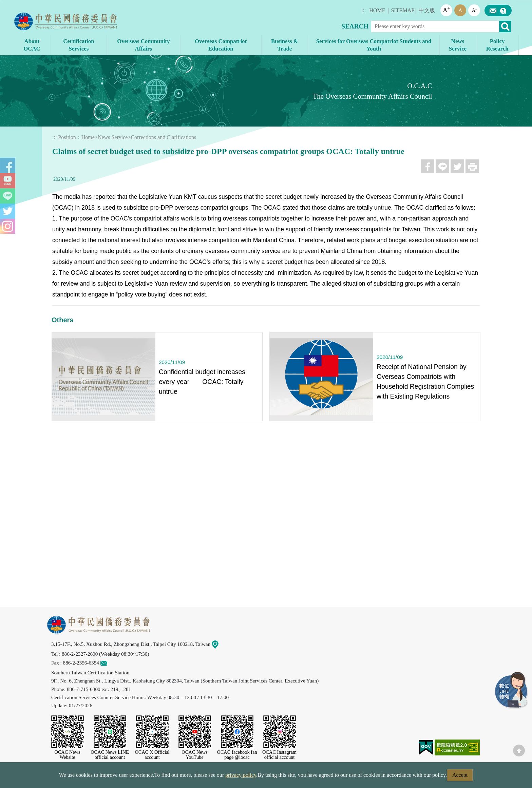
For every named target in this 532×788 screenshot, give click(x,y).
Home (88, 137)
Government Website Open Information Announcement (322, 777)
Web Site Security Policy (223, 777)
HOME (377, 10)
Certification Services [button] (79, 45)
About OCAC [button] (32, 45)
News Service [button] (458, 45)
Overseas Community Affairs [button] (143, 45)
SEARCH (355, 26)
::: (364, 10)
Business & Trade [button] (285, 45)
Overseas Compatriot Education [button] (221, 45)
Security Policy (167, 777)
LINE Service (512, 691)
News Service (113, 137)
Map (219, 644)
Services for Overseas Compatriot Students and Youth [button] (374, 45)
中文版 (427, 10)
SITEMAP (403, 10)
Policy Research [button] (497, 45)
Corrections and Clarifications (163, 137)
